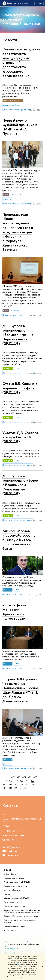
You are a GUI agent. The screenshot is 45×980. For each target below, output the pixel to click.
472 (13, 777)
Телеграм (10, 855)
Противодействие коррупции (15, 906)
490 (10, 788)
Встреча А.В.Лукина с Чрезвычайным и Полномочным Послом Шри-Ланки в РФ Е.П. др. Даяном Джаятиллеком (21, 690)
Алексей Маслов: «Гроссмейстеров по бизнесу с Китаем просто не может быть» (19, 540)
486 (21, 784)
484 (10, 784)
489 (5, 788)
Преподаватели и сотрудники (15, 886)
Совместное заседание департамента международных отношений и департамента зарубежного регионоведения (21, 62)
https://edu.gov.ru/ (11, 948)
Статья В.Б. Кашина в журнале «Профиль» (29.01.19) (20, 388)
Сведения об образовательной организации (21, 916)
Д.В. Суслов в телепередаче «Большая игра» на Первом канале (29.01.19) (18, 335)
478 (11, 781)
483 (5, 784)
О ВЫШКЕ (8, 870)
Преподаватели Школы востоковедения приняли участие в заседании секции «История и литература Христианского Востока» (18, 232)
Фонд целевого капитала (13, 902)
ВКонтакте (11, 847)
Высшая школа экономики (18, 3)
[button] (17, 867)
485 (16, 784)
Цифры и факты (10, 874)
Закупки (7, 894)
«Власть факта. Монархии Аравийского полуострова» (15, 612)
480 (22, 781)
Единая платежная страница (14, 926)
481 (27, 781)
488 (32, 784)
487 (27, 784)
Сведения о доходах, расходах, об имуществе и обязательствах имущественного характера (22, 911)
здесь (19, 964)
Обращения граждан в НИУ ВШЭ (16, 898)
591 (25, 788)
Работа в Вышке (10, 930)
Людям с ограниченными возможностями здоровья (20, 921)
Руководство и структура (14, 878)
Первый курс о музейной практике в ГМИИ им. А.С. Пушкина (20, 127)
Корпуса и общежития (12, 890)
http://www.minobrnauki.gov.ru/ (16, 942)
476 (35, 777)
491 (16, 788)
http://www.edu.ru (11, 953)
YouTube (10, 851)
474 (24, 777)
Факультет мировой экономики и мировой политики (21, 19)
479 (16, 781)
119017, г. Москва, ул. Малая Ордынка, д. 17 (22, 820)
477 (5, 781)
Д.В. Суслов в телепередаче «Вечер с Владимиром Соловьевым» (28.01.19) (20, 485)
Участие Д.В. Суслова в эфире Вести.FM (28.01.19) (20, 437)
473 (19, 777)
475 (30, 777)
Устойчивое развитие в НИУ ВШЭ (17, 882)
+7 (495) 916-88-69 (12, 831)
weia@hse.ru (8, 840)
